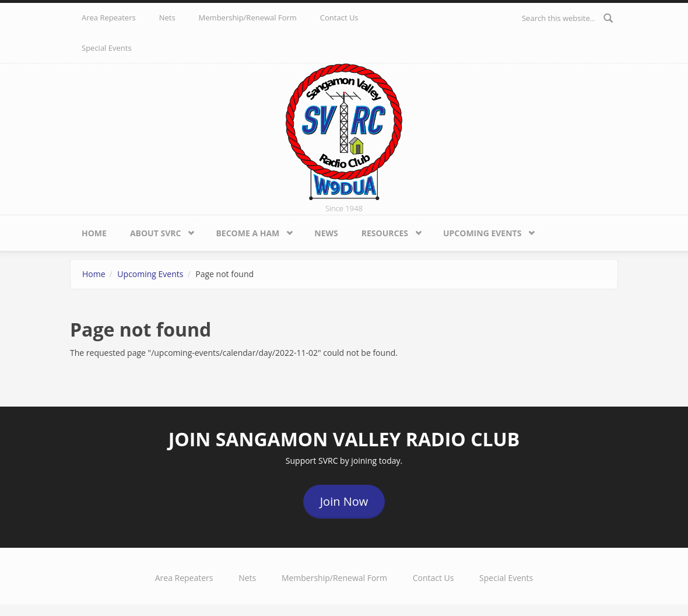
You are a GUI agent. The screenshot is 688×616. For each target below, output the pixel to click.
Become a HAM (250, 230)
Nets (167, 17)
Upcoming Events (485, 230)
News (326, 233)
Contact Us (339, 17)
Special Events (107, 48)
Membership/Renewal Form (248, 17)
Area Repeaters (109, 17)
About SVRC (158, 230)
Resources (388, 230)
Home (94, 233)
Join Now (344, 501)
